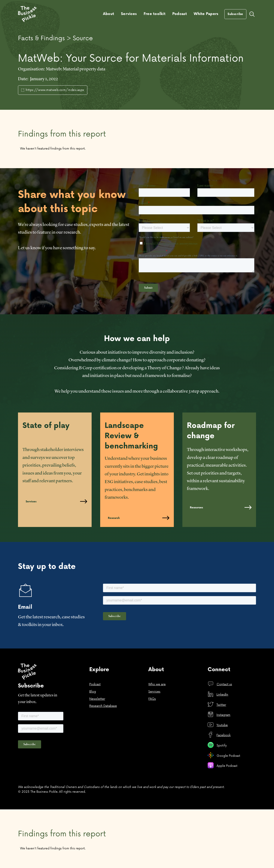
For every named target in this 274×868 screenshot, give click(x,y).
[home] (27, 14)
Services (129, 14)
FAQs (152, 699)
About (109, 14)
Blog (93, 692)
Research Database (103, 706)
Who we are (157, 684)
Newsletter (97, 699)
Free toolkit (155, 14)
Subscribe (235, 14)
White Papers (206, 14)
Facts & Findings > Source (55, 38)
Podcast (180, 14)
